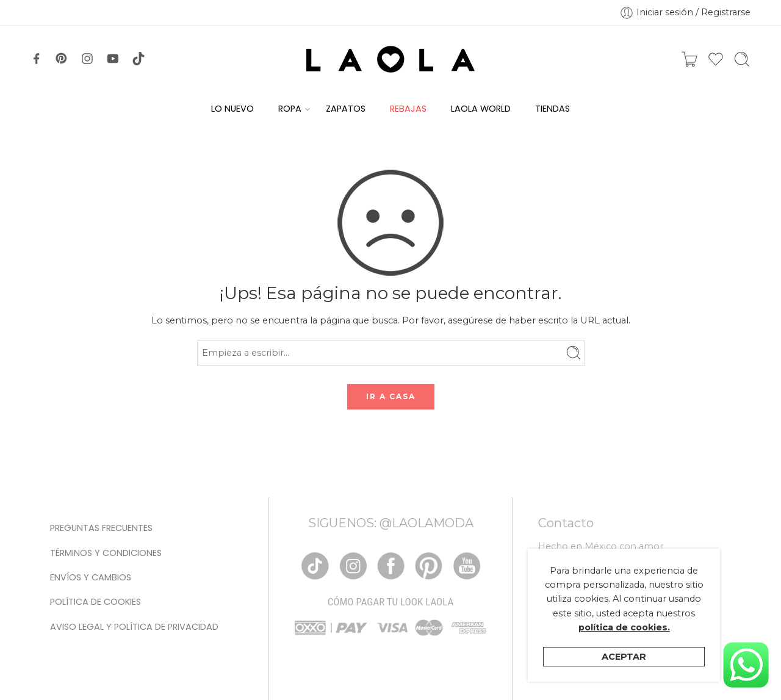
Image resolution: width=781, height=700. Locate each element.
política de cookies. (624, 627)
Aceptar (624, 657)
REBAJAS (408, 109)
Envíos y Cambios (91, 577)
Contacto (566, 523)
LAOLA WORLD (481, 109)
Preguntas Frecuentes (101, 528)
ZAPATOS (346, 109)
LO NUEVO (232, 109)
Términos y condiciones (106, 553)
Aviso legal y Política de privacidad (134, 627)
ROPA (290, 109)
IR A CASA (391, 396)
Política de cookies (95, 602)
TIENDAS (552, 109)
